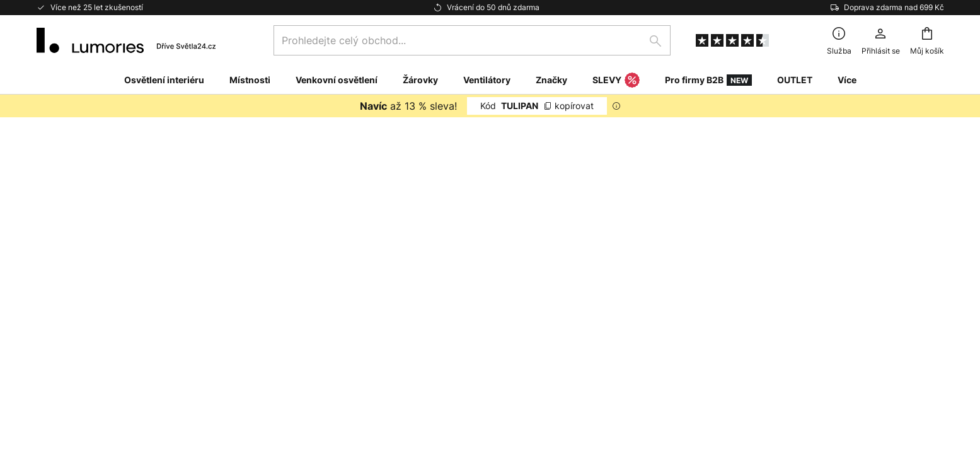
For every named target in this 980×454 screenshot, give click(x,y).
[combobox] (472, 40)
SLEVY (616, 81)
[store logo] (126, 40)
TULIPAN (537, 106)
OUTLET (795, 80)
